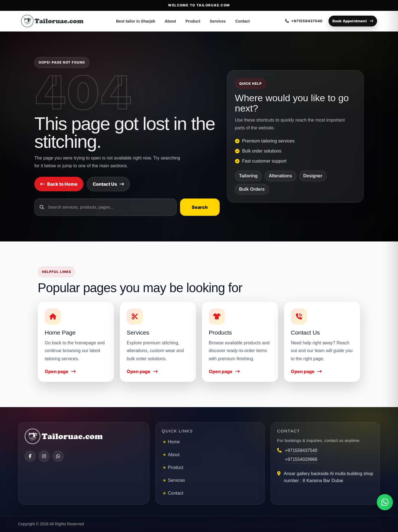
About (170, 21)
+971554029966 (301, 459)
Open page (60, 371)
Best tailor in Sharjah (136, 21)
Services (218, 21)
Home (174, 442)
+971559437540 (301, 450)
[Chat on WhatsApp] (385, 502)
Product (193, 21)
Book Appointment (353, 21)
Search (200, 207)
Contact (243, 21)
